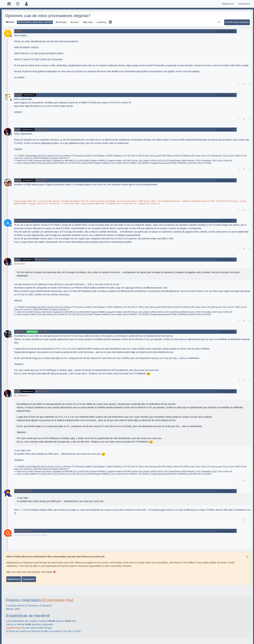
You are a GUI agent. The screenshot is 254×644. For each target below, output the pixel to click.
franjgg (17, 31)
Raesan (18, 491)
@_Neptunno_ (43, 391)
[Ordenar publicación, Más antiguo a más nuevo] (219, 22)
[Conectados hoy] (58, 600)
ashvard (18, 221)
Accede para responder (237, 22)
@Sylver (42, 180)
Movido (10, 22)
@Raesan (28, 531)
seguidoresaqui (14, 628)
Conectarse (29, 579)
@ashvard (41, 260)
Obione (17, 180)
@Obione (29, 221)
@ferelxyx (41, 130)
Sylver (17, 130)
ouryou (17, 531)
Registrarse (14, 579)
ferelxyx (18, 95)
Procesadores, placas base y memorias (35, 22)
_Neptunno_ (20, 332)
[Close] (247, 557)
